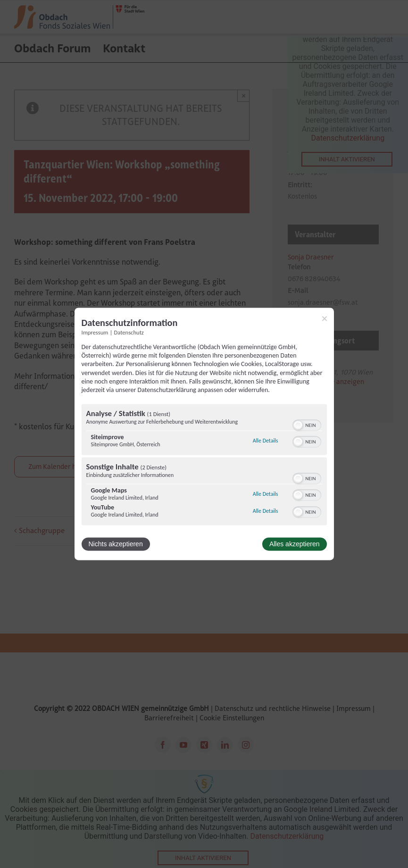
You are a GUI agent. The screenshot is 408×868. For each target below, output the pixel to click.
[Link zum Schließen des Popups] (325, 318)
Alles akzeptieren (295, 544)
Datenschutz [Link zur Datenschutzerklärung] (129, 332)
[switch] (307, 425)
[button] (298, 426)
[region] (204, 466)
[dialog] (204, 434)
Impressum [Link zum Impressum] (95, 332)
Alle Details (266, 441)
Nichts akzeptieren (116, 544)
